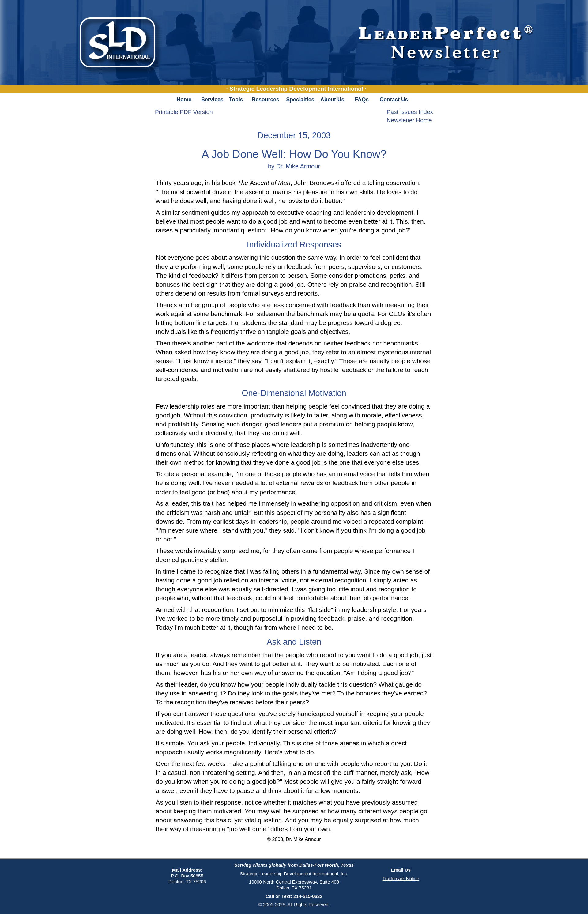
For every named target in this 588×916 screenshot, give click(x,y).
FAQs (362, 100)
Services (212, 100)
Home (184, 100)
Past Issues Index (410, 112)
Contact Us (394, 100)
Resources (266, 100)
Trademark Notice (401, 878)
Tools (236, 100)
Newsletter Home (409, 120)
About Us (332, 100)
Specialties (300, 100)
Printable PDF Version (184, 112)
